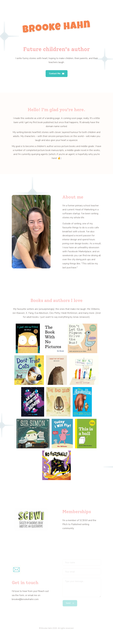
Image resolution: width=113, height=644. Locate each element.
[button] (57, 74)
